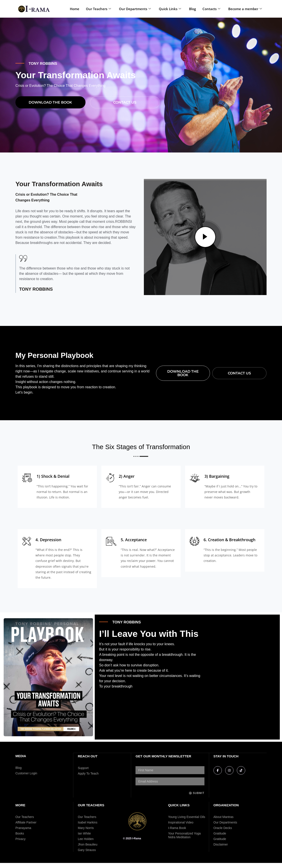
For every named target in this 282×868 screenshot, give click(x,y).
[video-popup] (205, 242)
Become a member (245, 9)
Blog (192, 9)
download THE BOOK (50, 107)
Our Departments (135, 9)
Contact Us (125, 107)
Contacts (211, 9)
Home (75, 9)
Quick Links (170, 9)
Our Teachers (98, 9)
